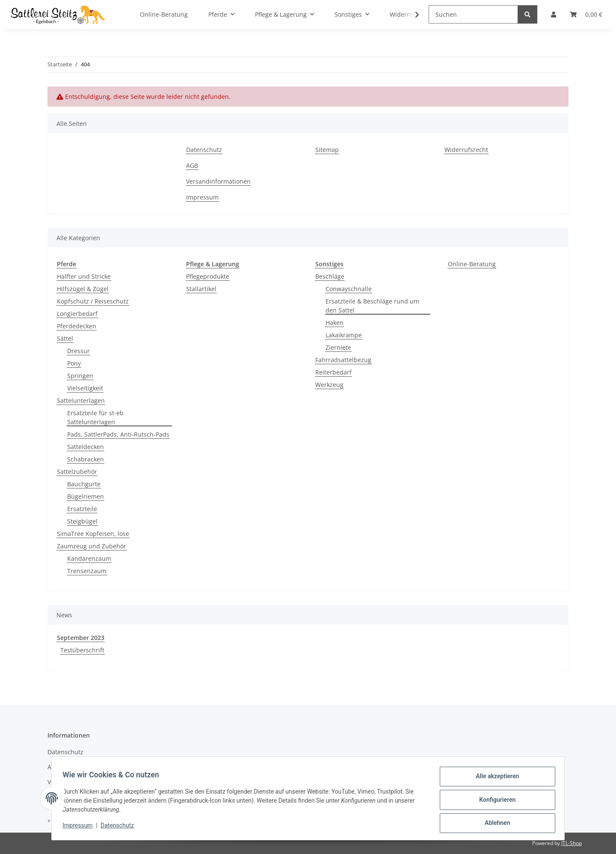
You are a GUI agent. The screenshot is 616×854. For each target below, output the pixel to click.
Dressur (78, 351)
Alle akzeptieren (494, 779)
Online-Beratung (472, 264)
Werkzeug (329, 385)
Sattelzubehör (77, 472)
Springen (80, 376)
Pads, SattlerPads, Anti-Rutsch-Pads (118, 434)
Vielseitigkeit (85, 388)
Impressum (80, 827)
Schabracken (86, 459)
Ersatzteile (82, 509)
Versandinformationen (218, 181)
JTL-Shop (572, 843)
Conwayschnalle (349, 289)
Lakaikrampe (344, 335)
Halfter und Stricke (84, 276)
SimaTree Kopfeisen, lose (93, 534)
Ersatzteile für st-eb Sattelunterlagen (95, 417)
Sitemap (327, 150)
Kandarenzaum (89, 558)
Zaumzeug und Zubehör (92, 546)
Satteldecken (86, 447)
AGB (192, 165)
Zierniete (338, 347)
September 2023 (81, 638)
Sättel (65, 338)
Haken (335, 323)
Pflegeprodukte (208, 276)
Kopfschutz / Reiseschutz (93, 301)
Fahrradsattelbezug (343, 360)
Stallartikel (201, 289)
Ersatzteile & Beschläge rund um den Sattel (372, 306)
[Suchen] (473, 14)
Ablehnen (494, 824)
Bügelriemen (86, 496)
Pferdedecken (77, 326)
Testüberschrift (82, 650)
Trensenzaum (87, 571)
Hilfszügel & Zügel (83, 289)
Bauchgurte (84, 484)
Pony (74, 363)
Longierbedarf (77, 314)
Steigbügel (82, 521)
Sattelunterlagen (81, 400)
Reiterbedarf (333, 372)
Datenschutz (120, 827)
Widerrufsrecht (466, 150)
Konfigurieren (494, 801)
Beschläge (330, 276)
